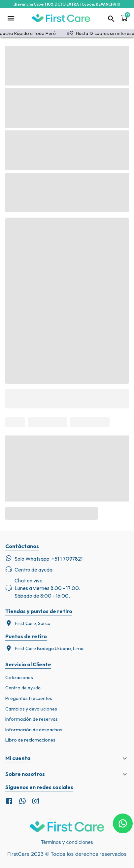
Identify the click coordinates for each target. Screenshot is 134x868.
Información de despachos (34, 730)
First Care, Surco (28, 623)
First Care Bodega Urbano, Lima (44, 648)
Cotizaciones (19, 677)
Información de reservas (32, 719)
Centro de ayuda (23, 688)
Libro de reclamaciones (30, 740)
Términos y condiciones (67, 842)
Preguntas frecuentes (29, 698)
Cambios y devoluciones (31, 709)
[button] (67, 758)
